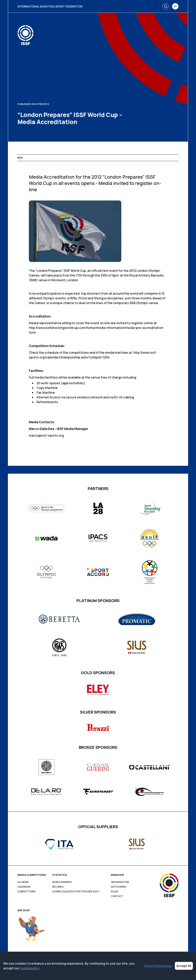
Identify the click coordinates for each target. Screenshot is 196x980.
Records (58, 887)
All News (23, 882)
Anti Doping (119, 887)
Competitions (26, 892)
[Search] (166, 6)
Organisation (120, 882)
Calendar (24, 887)
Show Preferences (158, 966)
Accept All (184, 966)
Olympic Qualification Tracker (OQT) (76, 892)
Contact (117, 896)
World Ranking (62, 882)
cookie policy (30, 968)
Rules (114, 892)
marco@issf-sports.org (46, 435)
